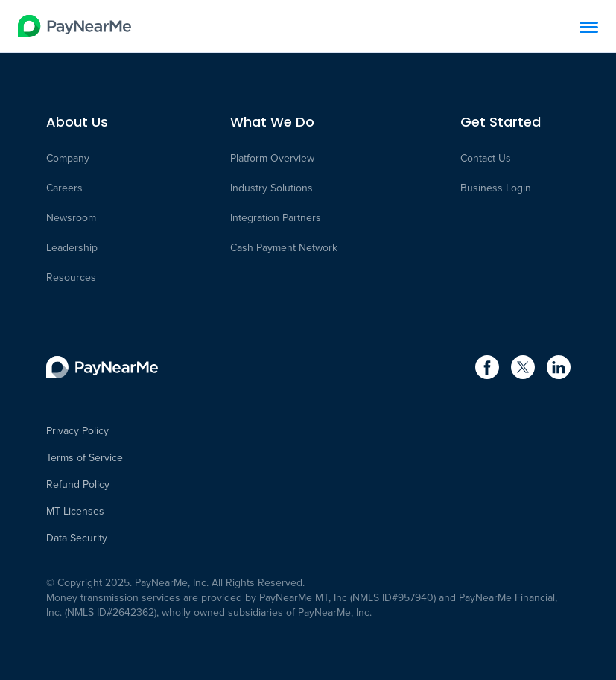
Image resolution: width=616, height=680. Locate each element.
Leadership (72, 248)
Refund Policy (78, 485)
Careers (64, 188)
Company (68, 159)
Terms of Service (85, 458)
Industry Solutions (272, 188)
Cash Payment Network (284, 248)
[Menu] (589, 26)
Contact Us (486, 159)
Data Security (77, 538)
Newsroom (71, 218)
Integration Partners (276, 218)
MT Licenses (75, 512)
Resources (71, 278)
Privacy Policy (77, 431)
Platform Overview (272, 159)
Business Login (496, 188)
